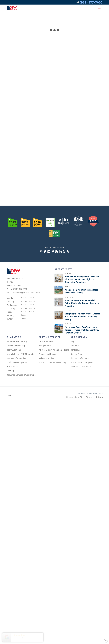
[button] (99, 8)
